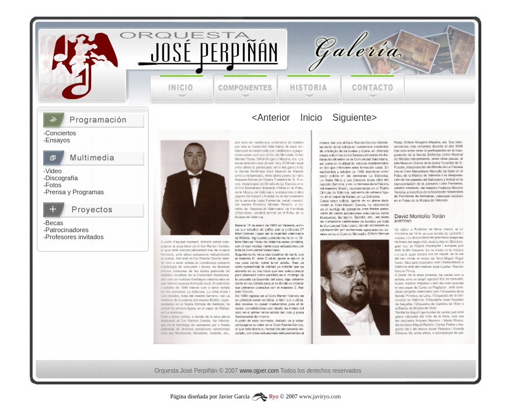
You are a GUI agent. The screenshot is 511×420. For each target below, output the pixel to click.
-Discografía (60, 178)
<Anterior (271, 118)
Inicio (311, 118)
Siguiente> (354, 118)
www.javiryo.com (320, 396)
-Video (53, 171)
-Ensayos (57, 140)
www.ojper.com (259, 371)
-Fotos (52, 185)
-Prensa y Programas (74, 192)
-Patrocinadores (66, 230)
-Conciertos (60, 133)
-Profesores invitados (73, 237)
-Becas (53, 223)
